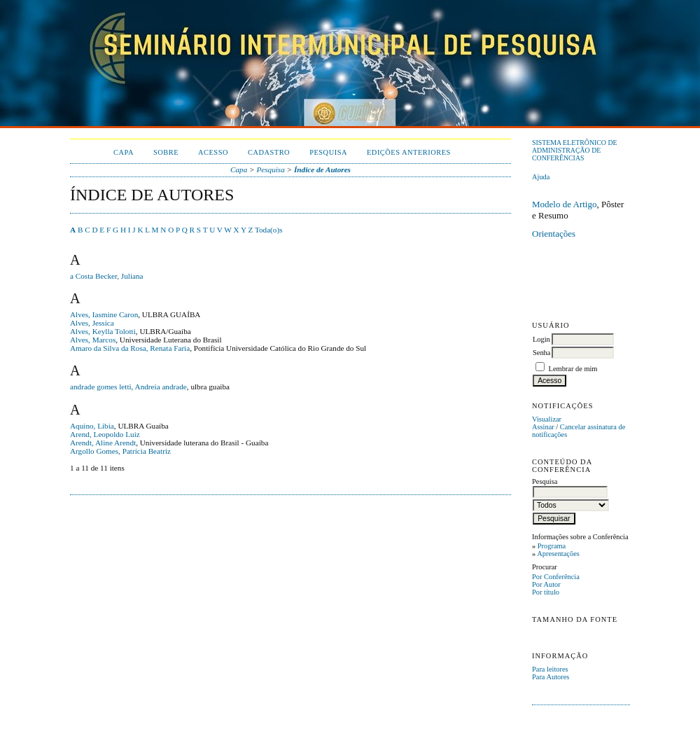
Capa (124, 152)
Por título (546, 592)
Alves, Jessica (92, 323)
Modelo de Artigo (564, 204)
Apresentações (558, 554)
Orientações (554, 234)
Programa (552, 546)
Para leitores (550, 669)
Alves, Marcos (93, 340)
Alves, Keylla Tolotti (103, 331)
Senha (541, 353)
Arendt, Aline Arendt (103, 443)
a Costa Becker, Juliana (107, 276)
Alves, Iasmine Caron (104, 314)
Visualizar (547, 419)
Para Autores (551, 677)
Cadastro (269, 152)
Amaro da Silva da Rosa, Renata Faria (130, 348)
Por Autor (546, 584)
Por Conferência (556, 577)
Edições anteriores (409, 152)
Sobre (166, 152)
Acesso (213, 152)
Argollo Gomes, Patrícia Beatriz (120, 451)
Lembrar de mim (573, 369)
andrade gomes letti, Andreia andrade (128, 387)
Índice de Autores (322, 169)
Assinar (543, 427)
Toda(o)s (269, 230)
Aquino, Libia (92, 426)
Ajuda (541, 177)
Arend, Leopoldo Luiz (105, 434)
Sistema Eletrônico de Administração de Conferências (575, 150)
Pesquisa (328, 152)
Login (541, 339)
